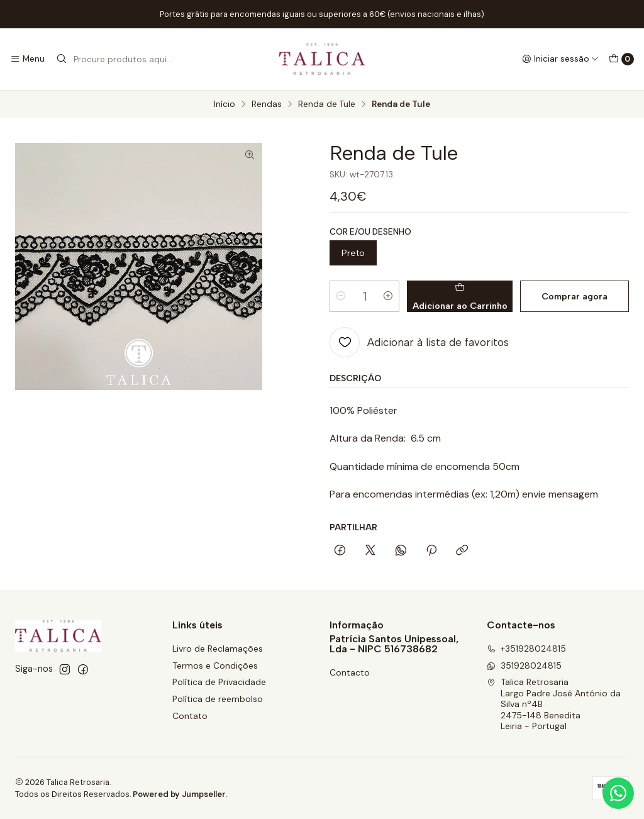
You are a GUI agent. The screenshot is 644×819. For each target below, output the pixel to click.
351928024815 (524, 666)
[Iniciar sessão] (560, 59)
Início (225, 104)
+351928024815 (526, 649)
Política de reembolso (218, 699)
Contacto (350, 672)
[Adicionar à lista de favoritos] (419, 342)
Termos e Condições (215, 666)
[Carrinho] (621, 59)
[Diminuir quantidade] (341, 296)
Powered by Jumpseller (179, 794)
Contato (190, 716)
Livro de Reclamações (218, 649)
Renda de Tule (327, 104)
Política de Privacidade (219, 682)
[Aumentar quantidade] (388, 296)
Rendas (267, 104)
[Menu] (27, 59)
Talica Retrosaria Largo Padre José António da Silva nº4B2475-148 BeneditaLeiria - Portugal (554, 704)
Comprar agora (575, 296)
